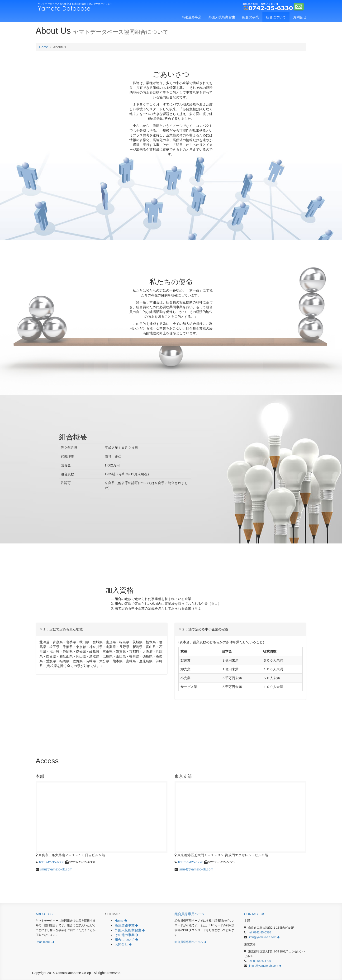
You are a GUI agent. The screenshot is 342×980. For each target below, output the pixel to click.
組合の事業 (251, 17)
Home (44, 47)
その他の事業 (127, 935)
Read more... (46, 942)
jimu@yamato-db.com (56, 869)
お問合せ (300, 17)
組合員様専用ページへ (191, 942)
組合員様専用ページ (190, 914)
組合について (276, 17)
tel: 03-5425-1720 (260, 961)
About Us (45, 914)
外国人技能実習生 (222, 17)
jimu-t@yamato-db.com (196, 869)
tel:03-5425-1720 (191, 862)
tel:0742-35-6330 (52, 862)
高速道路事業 (191, 17)
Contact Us (256, 914)
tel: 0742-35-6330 (260, 932)
